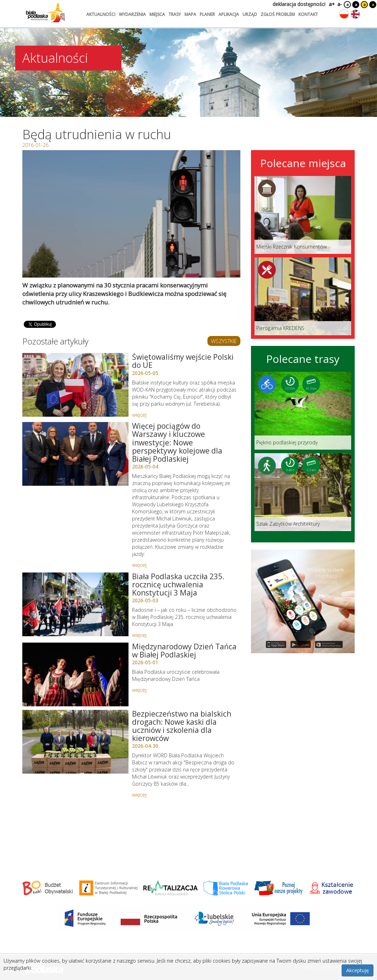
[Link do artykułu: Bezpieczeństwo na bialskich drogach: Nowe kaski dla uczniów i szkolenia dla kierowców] (75, 742)
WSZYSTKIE (224, 341)
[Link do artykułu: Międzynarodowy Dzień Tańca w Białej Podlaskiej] (75, 674)
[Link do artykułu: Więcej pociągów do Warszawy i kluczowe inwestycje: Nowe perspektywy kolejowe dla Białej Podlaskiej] (75, 454)
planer (207, 14)
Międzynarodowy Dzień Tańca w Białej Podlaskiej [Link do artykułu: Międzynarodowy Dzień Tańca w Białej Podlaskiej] (184, 651)
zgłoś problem (278, 14)
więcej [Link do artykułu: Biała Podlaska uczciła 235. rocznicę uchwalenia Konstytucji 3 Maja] (139, 635)
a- (340, 4)
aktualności (101, 14)
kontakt (308, 14)
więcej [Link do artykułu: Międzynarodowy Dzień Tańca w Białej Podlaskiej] (139, 690)
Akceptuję (358, 970)
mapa (190, 14)
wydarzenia (132, 14)
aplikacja (229, 14)
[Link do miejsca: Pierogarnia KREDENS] (303, 296)
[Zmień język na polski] (344, 14)
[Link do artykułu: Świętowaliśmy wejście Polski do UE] (75, 385)
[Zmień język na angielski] (355, 14)
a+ (331, 4)
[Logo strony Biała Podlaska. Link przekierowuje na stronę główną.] (45, 12)
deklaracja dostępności (299, 4)
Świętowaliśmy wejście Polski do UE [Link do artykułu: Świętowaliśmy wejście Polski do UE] (183, 361)
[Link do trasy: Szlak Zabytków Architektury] (303, 492)
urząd (250, 14)
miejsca (157, 14)
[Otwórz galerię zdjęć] (132, 214)
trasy (175, 14)
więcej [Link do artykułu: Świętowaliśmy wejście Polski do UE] (139, 415)
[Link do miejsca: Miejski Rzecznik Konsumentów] (303, 215)
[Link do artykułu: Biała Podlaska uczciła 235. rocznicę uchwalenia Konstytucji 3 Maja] (75, 604)
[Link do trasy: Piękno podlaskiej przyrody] (303, 411)
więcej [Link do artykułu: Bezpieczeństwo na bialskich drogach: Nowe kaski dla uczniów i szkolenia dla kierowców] (139, 794)
